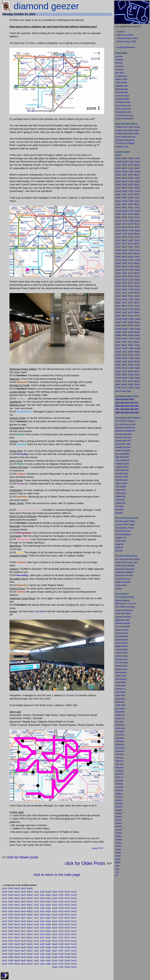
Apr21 (23, 905)
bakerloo (119, 513)
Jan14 (4, 928)
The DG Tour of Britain (125, 143)
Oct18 (61, 915)
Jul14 (42, 928)
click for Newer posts (23, 857)
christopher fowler (123, 102)
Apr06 (23, 954)
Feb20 (11, 908)
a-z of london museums (125, 421)
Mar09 (17, 944)
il (119, 551)
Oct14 (61, 928)
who (123, 728)
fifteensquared (121, 89)
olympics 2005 (122, 477)
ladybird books (122, 640)
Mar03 (17, 964)
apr (117, 551)
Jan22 (4, 902)
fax (120, 849)
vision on (119, 777)
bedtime (119, 800)
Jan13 (4, 931)
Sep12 (55, 934)
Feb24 (11, 895)
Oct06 (61, 954)
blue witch (120, 73)
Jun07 (36, 951)
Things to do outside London (127, 130)
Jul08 (42, 947)
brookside (120, 751)
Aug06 (48, 954)
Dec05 (74, 957)
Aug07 (48, 951)
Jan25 (4, 892)
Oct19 (61, 911)
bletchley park (121, 666)
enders (123, 692)
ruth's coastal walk (123, 109)
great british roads (123, 444)
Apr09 (23, 944)
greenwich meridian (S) (125, 431)
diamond (119, 600)
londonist (119, 66)
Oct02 (61, 967)
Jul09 (42, 944)
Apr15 (23, 925)
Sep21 (55, 905)
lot (117, 869)
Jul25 (42, 892)
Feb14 (11, 928)
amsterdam (120, 699)
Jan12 (4, 934)
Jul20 (42, 908)
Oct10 (61, 941)
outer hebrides (122, 650)
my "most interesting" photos (128, 559)
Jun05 (36, 957)
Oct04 (61, 961)
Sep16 (55, 921)
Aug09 (48, 944)
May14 (30, 928)
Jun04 (36, 961)
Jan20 (4, 908)
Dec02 (74, 967)
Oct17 (61, 918)
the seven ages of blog (125, 521)
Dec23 (74, 898)
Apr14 (23, 928)
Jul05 (42, 957)
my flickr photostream (126, 47)
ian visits (119, 63)
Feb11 (11, 938)
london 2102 (121, 541)
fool (121, 551)
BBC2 (118, 862)
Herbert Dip (120, 496)
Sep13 (55, 931)
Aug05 (48, 957)
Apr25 (23, 892)
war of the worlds (123, 627)
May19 (30, 911)
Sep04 (55, 961)
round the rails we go (124, 115)
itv (116, 876)
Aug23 (48, 898)
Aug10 (48, 941)
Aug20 (48, 908)
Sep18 (55, 915)
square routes (121, 483)
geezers (127, 600)
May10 (30, 941)
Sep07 (55, 951)
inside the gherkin (123, 582)
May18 (30, 915)
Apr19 (23, 911)
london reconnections (125, 119)
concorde (119, 787)
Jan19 (4, 911)
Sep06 (55, 954)
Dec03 (74, 964)
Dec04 (74, 961)
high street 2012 (122, 457)
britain (122, 702)
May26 (30, 888)
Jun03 (36, 964)
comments (120, 735)
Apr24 (23, 895)
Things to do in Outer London (128, 127)
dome (118, 859)
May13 (30, 931)
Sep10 (55, 941)
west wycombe (122, 663)
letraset (119, 817)
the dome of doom (123, 531)
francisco (123, 679)
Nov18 (67, 915)
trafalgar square (122, 464)
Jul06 (42, 954)
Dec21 (74, 905)
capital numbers (122, 467)
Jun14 (36, 928)
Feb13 (11, 931)
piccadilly (119, 509)
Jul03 (42, 964)
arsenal (119, 820)
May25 (30, 892)
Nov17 (67, 918)
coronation (120, 731)
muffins (119, 836)
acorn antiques (122, 643)
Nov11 (67, 938)
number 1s (120, 718)
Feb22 (11, 902)
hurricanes (120, 745)
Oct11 (61, 938)
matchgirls (120, 741)
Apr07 (23, 951)
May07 (30, 951)
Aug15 (48, 925)
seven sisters (121, 585)
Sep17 (55, 918)
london (118, 610)
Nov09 (67, 944)
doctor (118, 728)
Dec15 (74, 925)
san (117, 679)
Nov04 (67, 961)
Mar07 (17, 951)
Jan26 (4, 888)
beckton (119, 807)
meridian (130, 572)
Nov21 (67, 905)
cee (117, 849)
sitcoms (119, 823)
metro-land (120, 500)
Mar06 (17, 954)
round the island (122, 96)
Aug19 (48, 911)
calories (119, 830)
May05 (30, 957)
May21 (30, 905)
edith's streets (121, 83)
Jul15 (42, 925)
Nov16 (67, 921)
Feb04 (11, 961)
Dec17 (74, 918)
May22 (30, 902)
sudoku (119, 840)
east (117, 692)
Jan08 (4, 947)
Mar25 (17, 892)
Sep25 (55, 892)
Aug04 (48, 961)
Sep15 (55, 925)
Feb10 (11, 941)
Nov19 (67, 911)
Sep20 (55, 908)
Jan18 (4, 915)
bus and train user (123, 106)
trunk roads (120, 695)
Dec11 (74, 938)
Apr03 (23, 964)
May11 (30, 938)
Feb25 (11, 892)
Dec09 (74, 944)
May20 (30, 908)
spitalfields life (121, 86)
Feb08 (11, 947)
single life (120, 544)
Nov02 (67, 967)
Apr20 (23, 908)
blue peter (120, 738)
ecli (117, 813)
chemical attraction (123, 534)
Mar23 (17, 898)
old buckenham (122, 636)
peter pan (120, 758)
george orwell (121, 669)
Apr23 (23, 898)
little (117, 702)
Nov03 (67, 964)
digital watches (122, 646)
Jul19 (42, 911)
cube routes (120, 493)
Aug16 (48, 921)
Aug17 (48, 918)
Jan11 (4, 938)
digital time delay (123, 620)
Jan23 (4, 898)
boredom (119, 547)
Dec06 (74, 954)
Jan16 (4, 921)
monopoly (120, 754)
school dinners (122, 656)
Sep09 (55, 944)
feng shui (119, 764)
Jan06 (4, 954)
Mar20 (17, 908)
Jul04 (42, 961)
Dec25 (74, 892)
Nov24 (67, 895)
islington (119, 794)
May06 (30, 954)
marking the (120, 572)
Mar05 (17, 957)
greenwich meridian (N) (125, 428)
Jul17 (42, 918)
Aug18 (48, 915)
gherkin (119, 826)
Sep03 (55, 964)
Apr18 (23, 915)
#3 (132, 604)
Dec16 (74, 921)
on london (120, 69)
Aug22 (48, 902)
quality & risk (121, 538)
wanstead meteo (122, 99)
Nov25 (67, 892)
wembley (119, 790)
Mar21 (17, 905)
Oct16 (61, 921)
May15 (30, 925)
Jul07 (42, 951)
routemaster (121, 686)
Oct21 (61, 905)
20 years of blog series (125, 140)
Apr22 (23, 902)
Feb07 (11, 951)
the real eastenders (124, 434)
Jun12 (36, 934)
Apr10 (23, 941)
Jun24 (36, 895)
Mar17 (17, 918)
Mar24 (17, 895)
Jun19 (36, 911)
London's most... (122, 147)
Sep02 (55, 967)
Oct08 (61, 947)
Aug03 (48, 964)
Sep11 (55, 938)
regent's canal (121, 480)
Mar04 (17, 961)
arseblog (119, 60)
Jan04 (4, 961)
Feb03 (11, 964)
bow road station (122, 454)
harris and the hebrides (125, 566)
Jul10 (42, 941)
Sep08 (55, 947)
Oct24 (61, 895)
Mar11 (17, 938)
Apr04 (23, 961)
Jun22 (36, 902)
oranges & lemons (123, 447)
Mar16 (17, 921)
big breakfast (121, 672)
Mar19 (17, 911)
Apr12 (23, 934)
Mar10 (17, 941)
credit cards (120, 705)
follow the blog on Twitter (127, 38)
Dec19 (74, 911)
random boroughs (123, 450)
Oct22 (61, 902)
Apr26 (23, 888)
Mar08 (17, 947)
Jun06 (36, 954)
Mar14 (17, 928)
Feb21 (11, 905)
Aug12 (48, 934)
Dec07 (74, 951)
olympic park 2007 (123, 441)
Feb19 (11, 911)
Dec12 (74, 934)
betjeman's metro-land (125, 569)
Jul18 (42, 915)
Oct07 (61, 951)
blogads (119, 810)
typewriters (120, 725)
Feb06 (11, 954)
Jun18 (36, 915)
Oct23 (61, 898)
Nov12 (67, 934)
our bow (119, 56)
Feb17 (11, 918)
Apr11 (23, 938)
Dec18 (74, 915)
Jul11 (42, 938)
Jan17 (4, 918)
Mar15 (17, 925)
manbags (119, 771)
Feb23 (11, 898)
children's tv (121, 689)
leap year (119, 767)
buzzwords (120, 748)
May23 (30, 898)
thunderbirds (121, 682)
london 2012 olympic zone (127, 562)
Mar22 (17, 902)
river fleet (119, 506)
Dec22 (74, 902)
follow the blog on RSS (127, 42)
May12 (30, 934)
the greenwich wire (123, 112)
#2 (129, 604)
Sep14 (55, 928)
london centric (121, 79)
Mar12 (17, 934)
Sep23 (55, 898)
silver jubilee (121, 487)
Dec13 (74, 931)
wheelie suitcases (123, 623)
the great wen (121, 76)
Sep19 (55, 911)
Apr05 (23, 957)
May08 (30, 947)
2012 (126, 653)
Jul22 (42, 902)
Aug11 (48, 938)
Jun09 (36, 944)
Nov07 (67, 951)
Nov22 (67, 902)
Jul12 (42, 934)
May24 (30, 895)
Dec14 (74, 928)
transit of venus (122, 630)
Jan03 (4, 964)
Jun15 (36, 925)
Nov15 (67, 925)
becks (118, 856)
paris (118, 866)
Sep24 (55, 895)
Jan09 (4, 944)
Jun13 (36, 931)
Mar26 (17, 888)
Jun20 (36, 908)
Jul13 (42, 931)
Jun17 (36, 918)
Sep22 (55, 902)
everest (119, 833)
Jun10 (36, 941)
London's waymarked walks (127, 134)
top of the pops (122, 633)
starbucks (120, 761)
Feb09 (11, 944)
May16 (30, 921)
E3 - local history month (125, 424)
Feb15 (11, 925)
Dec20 (74, 908)
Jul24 (42, 895)
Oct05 (61, 957)
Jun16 (36, 921)
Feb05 (11, 957)
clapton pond (121, 676)
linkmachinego (122, 92)
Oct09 (61, 944)
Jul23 (42, 898)
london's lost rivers (123, 437)
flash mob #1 (121, 604)
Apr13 (23, 931)
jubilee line (120, 715)
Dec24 (74, 895)
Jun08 (36, 947)
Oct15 (61, 925)
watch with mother (123, 613)
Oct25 (61, 892)
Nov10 (67, 941)
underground (127, 610)
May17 (30, 918)
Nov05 (67, 957)
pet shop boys (121, 659)
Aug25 (48, 892)
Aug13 (48, 931)
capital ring (120, 503)
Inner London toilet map (125, 137)
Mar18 (17, 915)
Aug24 (48, 895)
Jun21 (36, 905)
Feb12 (11, 934)
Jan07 (4, 951)
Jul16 (42, 921)
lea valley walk (122, 474)
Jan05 (4, 957)
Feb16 (11, 921)
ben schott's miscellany (125, 607)
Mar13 (17, 931)
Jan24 (4, 895)
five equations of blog (125, 528)
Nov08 (67, 947)
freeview (119, 803)
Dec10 (74, 941)
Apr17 (23, 918)
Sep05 (55, 957)
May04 (30, 961)
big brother (120, 712)
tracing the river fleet (124, 575)
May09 (30, 944)
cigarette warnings (123, 617)
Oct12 (61, 934)
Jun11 (36, 938)
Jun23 (36, 898)
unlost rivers (121, 490)
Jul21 (42, 905)
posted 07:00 (98, 848)
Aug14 (48, 928)
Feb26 (11, 888)
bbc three (120, 774)
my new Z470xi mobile (125, 525)
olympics (119, 653)
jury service (120, 709)
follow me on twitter (125, 35)
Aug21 (48, 905)
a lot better (40, 611)
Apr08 (23, 947)
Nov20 (67, 908)
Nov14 (67, 928)
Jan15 (4, 925)
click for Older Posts (85, 863)
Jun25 (36, 892)
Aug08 (48, 947)
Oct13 (61, 931)
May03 (30, 964)
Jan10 (4, 941)
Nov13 (67, 931)
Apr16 (23, 921)
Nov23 (67, 898)
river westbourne (123, 460)
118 (117, 872)
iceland (119, 589)
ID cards (119, 797)
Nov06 (67, 954)
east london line (122, 470)
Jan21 (4, 905)
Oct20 (61, 908)
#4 (135, 604)
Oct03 (61, 964)
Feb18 (11, 915)
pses (120, 813)
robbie (118, 853)
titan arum (120, 722)
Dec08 (74, 947)
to (118, 869)
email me (121, 32)
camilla (118, 843)
